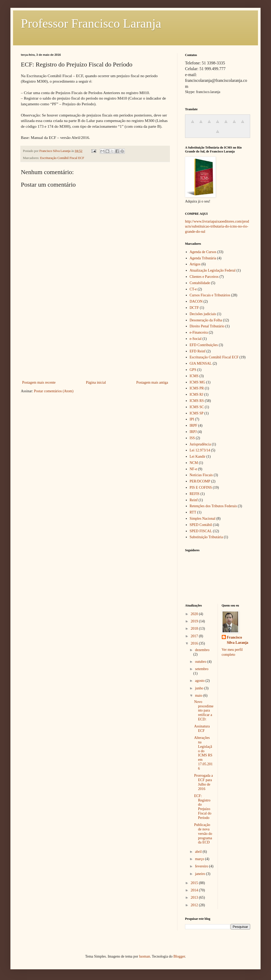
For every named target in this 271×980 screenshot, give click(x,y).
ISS (192, 438)
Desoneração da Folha (206, 320)
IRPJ (193, 432)
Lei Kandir (198, 457)
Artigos (195, 264)
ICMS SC (197, 407)
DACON (196, 301)
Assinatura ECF (202, 728)
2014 (195, 890)
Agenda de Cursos (203, 252)
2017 (195, 636)
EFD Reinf (198, 351)
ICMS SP (197, 413)
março (200, 859)
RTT (193, 512)
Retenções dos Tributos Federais (213, 506)
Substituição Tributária (206, 537)
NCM (194, 463)
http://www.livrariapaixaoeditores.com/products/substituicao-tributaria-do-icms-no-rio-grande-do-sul (217, 226)
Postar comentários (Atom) (54, 391)
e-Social (196, 339)
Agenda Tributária (203, 258)
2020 (195, 614)
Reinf (194, 500)
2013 (195, 898)
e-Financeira (199, 332)
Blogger (179, 956)
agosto (200, 681)
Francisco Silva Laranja (238, 640)
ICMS (194, 376)
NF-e (193, 469)
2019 (195, 621)
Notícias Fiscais (201, 475)
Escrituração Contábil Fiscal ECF (62, 158)
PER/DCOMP (200, 481)
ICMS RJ (197, 394)
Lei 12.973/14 (200, 450)
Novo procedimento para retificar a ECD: (204, 710)
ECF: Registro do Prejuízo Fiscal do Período (203, 807)
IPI (192, 419)
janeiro (200, 874)
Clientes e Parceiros (204, 277)
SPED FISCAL (201, 531)
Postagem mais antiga (152, 382)
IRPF (194, 425)
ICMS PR (197, 388)
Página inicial (96, 382)
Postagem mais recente (39, 382)
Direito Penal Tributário (207, 326)
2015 (195, 883)
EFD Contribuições (204, 345)
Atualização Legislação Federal (213, 270)
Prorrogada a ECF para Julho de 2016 (204, 782)
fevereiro (202, 866)
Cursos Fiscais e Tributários (210, 295)
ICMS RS (197, 401)
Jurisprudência (200, 444)
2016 (195, 643)
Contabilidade (200, 283)
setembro (202, 669)
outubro (201, 662)
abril (199, 852)
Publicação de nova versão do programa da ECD (203, 834)
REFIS (195, 494)
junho (199, 688)
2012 (195, 905)
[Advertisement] (95, 340)
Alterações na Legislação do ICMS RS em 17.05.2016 (203, 753)
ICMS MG (198, 382)
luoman (145, 956)
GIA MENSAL (201, 363)
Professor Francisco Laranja (91, 23)
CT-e (193, 289)
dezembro (202, 650)
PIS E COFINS (201, 488)
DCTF (194, 308)
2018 (195, 629)
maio (199, 696)
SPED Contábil (201, 525)
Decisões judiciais (203, 314)
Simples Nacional (203, 519)
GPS (193, 370)
